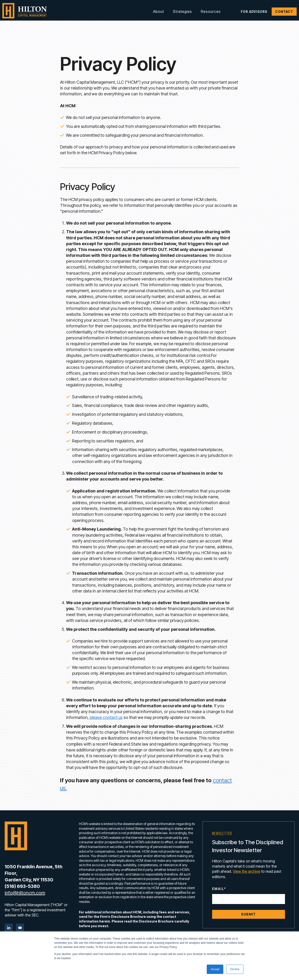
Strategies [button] (182, 11)
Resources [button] (211, 11)
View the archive (247, 871)
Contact (284, 12)
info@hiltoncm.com (25, 893)
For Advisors (254, 12)
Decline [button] (235, 969)
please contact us (106, 717)
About (158, 11)
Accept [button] (215, 969)
